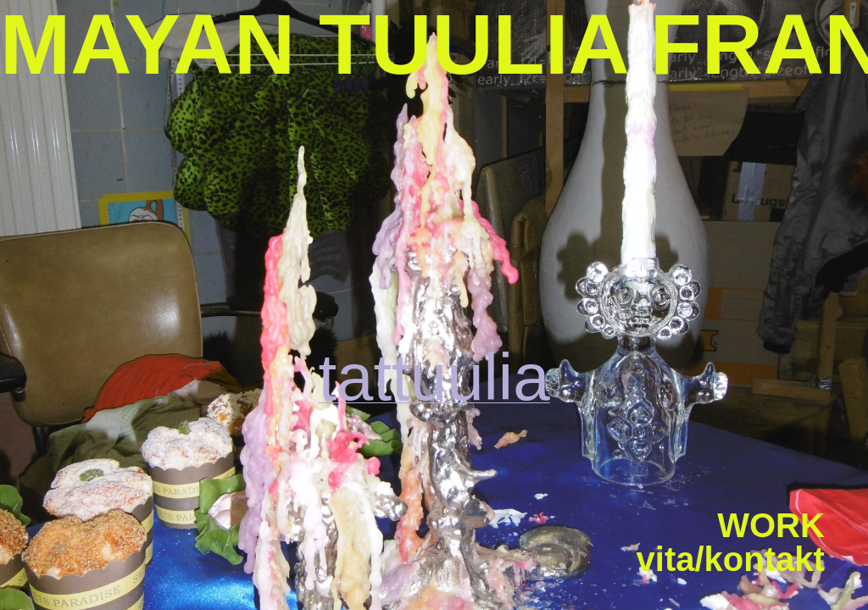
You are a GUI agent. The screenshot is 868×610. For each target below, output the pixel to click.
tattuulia (434, 377)
